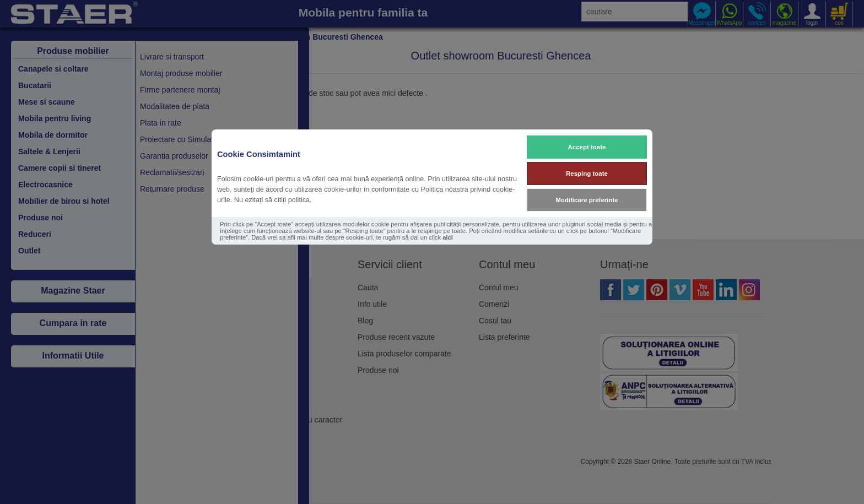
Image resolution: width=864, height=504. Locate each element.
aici (448, 237)
